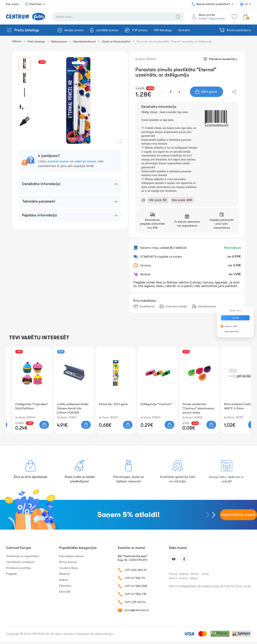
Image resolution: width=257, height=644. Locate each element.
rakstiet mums (85, 161)
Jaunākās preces (104, 30)
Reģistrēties (217, 18)
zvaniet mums (58, 161)
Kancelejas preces (71, 556)
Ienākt (203, 18)
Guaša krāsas (69, 568)
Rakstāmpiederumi (85, 41)
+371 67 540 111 (135, 578)
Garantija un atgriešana (22, 556)
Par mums (12, 4)
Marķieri (65, 574)
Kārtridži (65, 592)
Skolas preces (59, 41)
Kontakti (184, 30)
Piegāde (11, 574)
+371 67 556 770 (135, 594)
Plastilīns (65, 586)
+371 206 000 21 (136, 570)
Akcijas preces (70, 30)
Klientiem (33, 4)
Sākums (17, 41)
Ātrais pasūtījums (235, 30)
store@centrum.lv (136, 610)
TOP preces (136, 30)
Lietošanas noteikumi (20, 562)
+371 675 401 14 (135, 602)
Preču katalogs (27, 30)
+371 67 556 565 (136, 586)
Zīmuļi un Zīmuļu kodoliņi (116, 41)
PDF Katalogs (163, 30)
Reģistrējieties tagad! (239, 515)
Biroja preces (68, 562)
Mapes (64, 580)
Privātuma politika (18, 568)
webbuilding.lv (104, 634)
